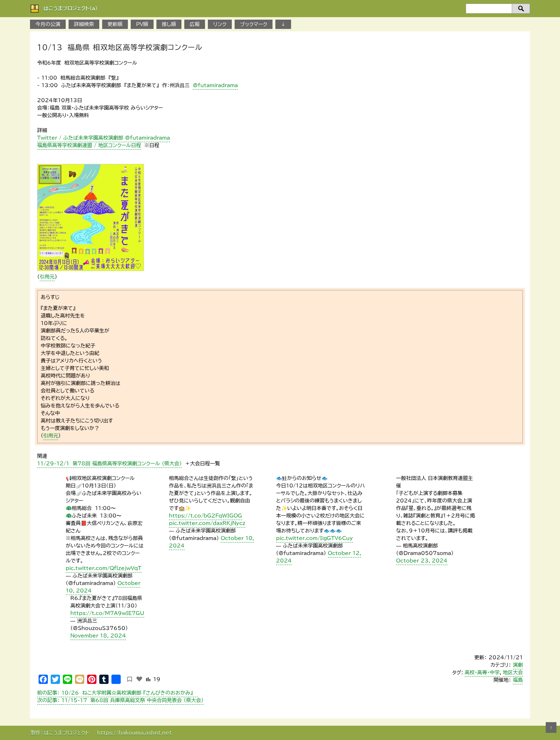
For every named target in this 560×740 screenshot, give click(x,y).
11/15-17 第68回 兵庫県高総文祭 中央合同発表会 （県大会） (120, 700)
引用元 (47, 277)
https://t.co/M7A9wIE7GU (107, 613)
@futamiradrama (215, 85)
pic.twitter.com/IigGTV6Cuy (314, 538)
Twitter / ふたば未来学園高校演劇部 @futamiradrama (104, 138)
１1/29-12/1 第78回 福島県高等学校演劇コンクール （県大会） (109, 464)
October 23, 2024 (422, 561)
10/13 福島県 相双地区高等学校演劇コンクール (120, 47)
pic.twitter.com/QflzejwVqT (104, 568)
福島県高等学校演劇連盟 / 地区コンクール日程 (89, 145)
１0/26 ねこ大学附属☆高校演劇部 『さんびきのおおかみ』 (117, 693)
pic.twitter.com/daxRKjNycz (207, 523)
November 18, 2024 (98, 636)
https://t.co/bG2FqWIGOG (206, 516)
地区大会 (513, 672)
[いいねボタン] (139, 679)
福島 (518, 680)
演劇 (518, 665)
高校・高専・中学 (482, 672)
